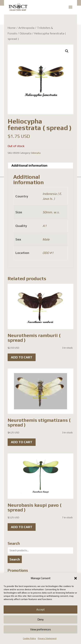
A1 (44, 226)
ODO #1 (48, 253)
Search (15, 559)
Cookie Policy (29, 638)
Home (12, 28)
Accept (40, 609)
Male (46, 239)
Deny (40, 619)
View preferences (40, 629)
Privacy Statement (47, 638)
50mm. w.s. (51, 212)
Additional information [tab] (29, 165)
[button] (76, 578)
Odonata (26, 33)
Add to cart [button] (22, 357)
